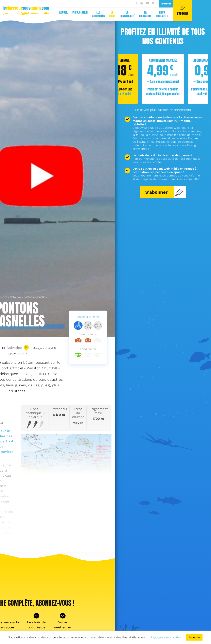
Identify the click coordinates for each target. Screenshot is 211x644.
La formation (68, 14)
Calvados (15, 297)
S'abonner (164, 192)
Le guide (34, 14)
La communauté (50, 14)
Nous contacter (84, 14)
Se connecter (88, 4)
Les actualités (21, 14)
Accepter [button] (194, 637)
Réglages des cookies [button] (166, 637)
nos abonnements (177, 110)
